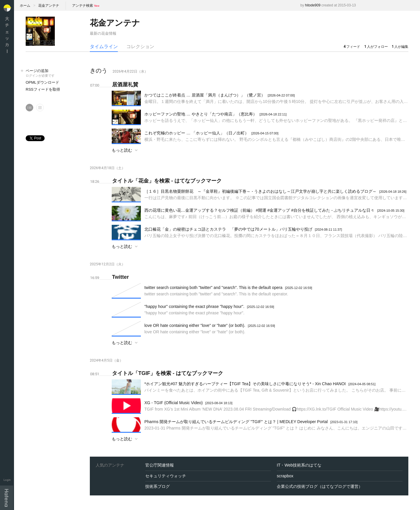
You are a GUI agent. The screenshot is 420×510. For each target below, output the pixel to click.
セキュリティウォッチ (166, 476)
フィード (352, 47)
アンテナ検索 (83, 6)
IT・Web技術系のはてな (299, 465)
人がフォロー (376, 47)
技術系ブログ (157, 486)
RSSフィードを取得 (43, 89)
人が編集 (400, 47)
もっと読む (122, 150)
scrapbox (285, 476)
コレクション (140, 47)
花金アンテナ (49, 6)
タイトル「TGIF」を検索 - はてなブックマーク (168, 373)
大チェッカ (7, 35)
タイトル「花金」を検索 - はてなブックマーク (167, 181)
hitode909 (313, 5)
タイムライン (104, 47)
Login (7, 480)
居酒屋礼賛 (125, 85)
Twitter (120, 277)
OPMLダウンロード (42, 82)
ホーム (25, 6)
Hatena (7, 498)
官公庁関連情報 (160, 465)
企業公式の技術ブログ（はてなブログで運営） (320, 486)
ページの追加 (52, 73)
